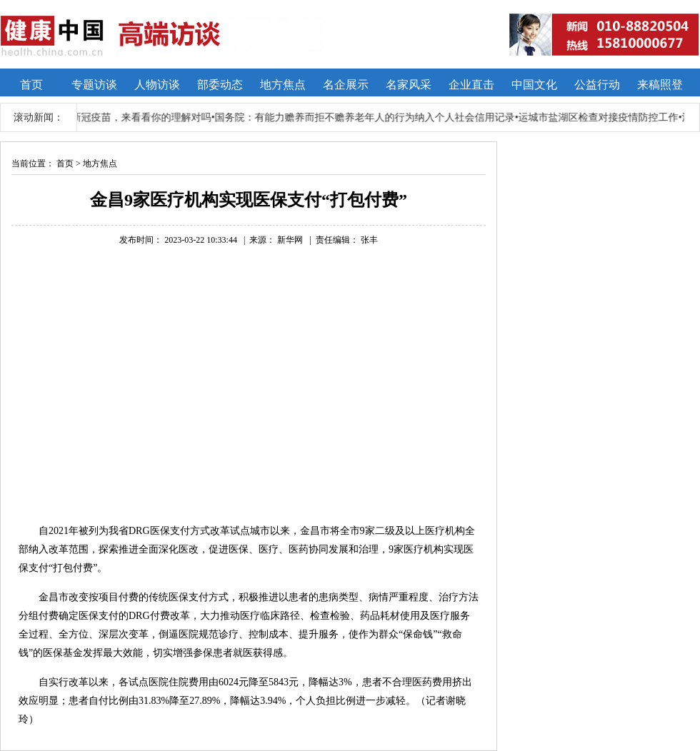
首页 (65, 163)
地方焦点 (100, 163)
